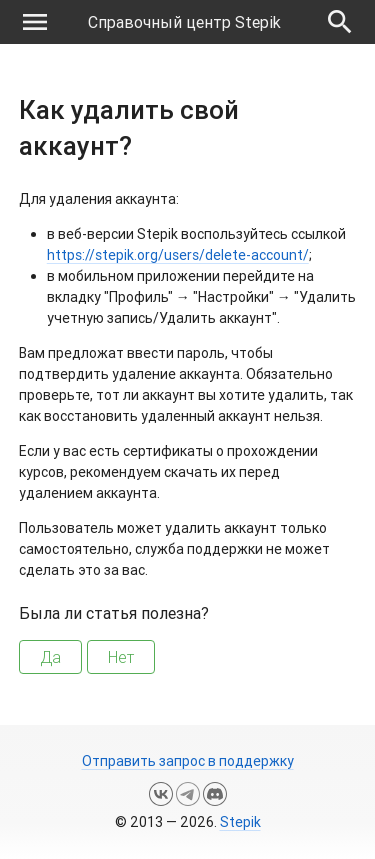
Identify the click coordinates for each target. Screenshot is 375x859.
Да (50, 657)
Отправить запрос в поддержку (188, 761)
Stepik (240, 822)
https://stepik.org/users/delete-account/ (178, 255)
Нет (121, 657)
